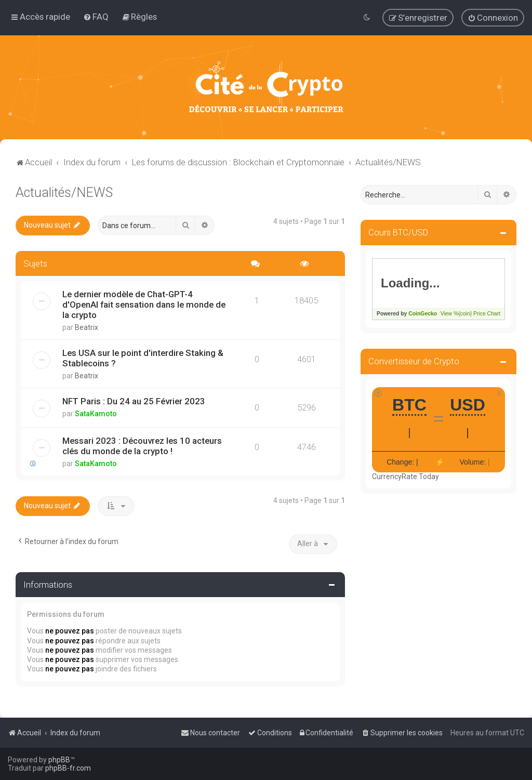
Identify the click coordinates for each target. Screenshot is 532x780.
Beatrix (87, 327)
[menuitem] (96, 17)
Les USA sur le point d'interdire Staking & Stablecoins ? (143, 358)
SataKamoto (96, 414)
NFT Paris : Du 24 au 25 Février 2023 (134, 401)
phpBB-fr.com (68, 768)
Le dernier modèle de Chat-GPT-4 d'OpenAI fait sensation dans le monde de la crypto (144, 305)
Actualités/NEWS (64, 193)
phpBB (59, 760)
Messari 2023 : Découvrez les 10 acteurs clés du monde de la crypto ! (142, 446)
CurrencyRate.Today (405, 477)
